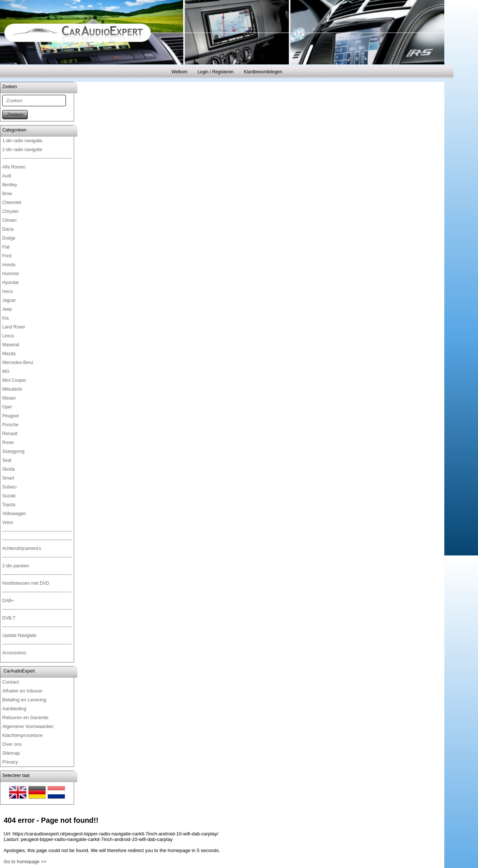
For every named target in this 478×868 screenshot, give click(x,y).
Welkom (179, 72)
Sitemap (11, 753)
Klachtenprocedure (22, 735)
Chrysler (11, 211)
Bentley (10, 185)
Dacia (8, 229)
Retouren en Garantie (25, 717)
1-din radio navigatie (22, 141)
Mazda (9, 354)
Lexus (8, 336)
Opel (7, 407)
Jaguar (9, 300)
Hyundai (10, 283)
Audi (7, 176)
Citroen (9, 220)
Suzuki (9, 496)
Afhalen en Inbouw (22, 691)
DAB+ (8, 601)
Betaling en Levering (24, 700)
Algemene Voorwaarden (28, 726)
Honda (9, 265)
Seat (7, 460)
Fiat (6, 247)
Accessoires (14, 653)
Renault (10, 434)
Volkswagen (14, 514)
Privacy (10, 762)
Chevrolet (12, 203)
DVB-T (9, 618)
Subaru (9, 487)
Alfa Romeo (14, 167)
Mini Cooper (14, 380)
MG (6, 371)
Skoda (9, 469)
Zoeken (15, 115)
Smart (8, 478)
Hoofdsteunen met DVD (26, 583)
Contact (11, 682)
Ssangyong (13, 451)
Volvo (8, 523)
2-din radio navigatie (22, 150)
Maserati (11, 345)
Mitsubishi (12, 389)
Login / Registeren (216, 72)
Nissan (9, 398)
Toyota (9, 505)
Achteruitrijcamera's (22, 548)
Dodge (9, 238)
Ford (7, 256)
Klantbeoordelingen (263, 72)
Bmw (7, 194)
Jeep (7, 309)
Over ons (12, 744)
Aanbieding (14, 709)
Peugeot (11, 416)
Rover (8, 443)
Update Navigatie (19, 635)
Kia (5, 318)
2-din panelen (16, 566)
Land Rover (14, 327)
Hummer (11, 274)
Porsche (10, 425)
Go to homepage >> (25, 862)
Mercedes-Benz (18, 363)
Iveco (8, 291)
